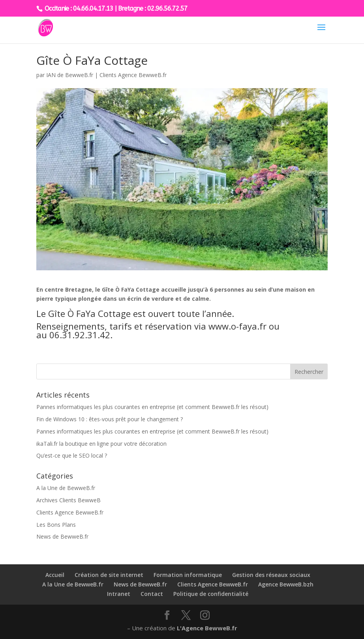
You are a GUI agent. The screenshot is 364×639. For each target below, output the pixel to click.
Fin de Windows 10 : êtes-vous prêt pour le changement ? (110, 419)
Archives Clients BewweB (68, 500)
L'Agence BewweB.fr (207, 628)
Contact (152, 594)
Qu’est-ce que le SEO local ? (72, 455)
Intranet (119, 594)
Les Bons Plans (56, 525)
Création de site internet (109, 575)
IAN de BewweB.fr (70, 75)
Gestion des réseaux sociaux (271, 575)
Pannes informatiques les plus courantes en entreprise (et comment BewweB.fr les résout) (152, 407)
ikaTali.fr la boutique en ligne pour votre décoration (101, 444)
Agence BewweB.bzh (286, 584)
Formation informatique (188, 575)
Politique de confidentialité (211, 594)
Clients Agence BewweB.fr (133, 75)
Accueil (55, 575)
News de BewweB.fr (62, 536)
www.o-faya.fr (239, 326)
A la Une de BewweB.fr (66, 488)
